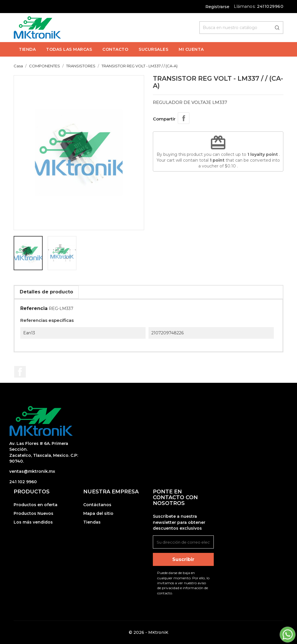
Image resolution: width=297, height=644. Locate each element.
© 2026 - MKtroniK (148, 632)
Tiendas (92, 522)
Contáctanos (97, 505)
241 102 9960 (23, 482)
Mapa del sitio (98, 513)
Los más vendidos (33, 522)
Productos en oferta (36, 505)
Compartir (184, 118)
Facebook (20, 372)
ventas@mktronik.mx (32, 471)
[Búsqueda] (241, 28)
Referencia (34, 308)
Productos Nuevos (33, 513)
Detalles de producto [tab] (46, 292)
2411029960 (270, 6)
